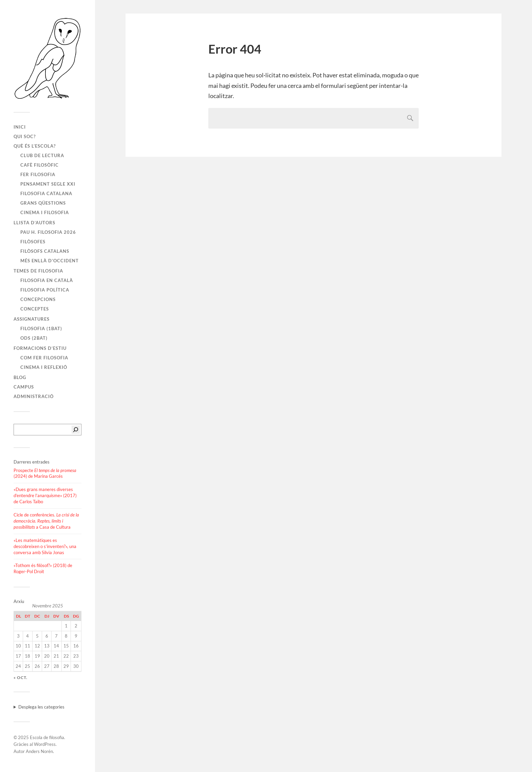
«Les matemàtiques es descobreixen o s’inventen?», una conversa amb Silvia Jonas (45, 546)
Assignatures (32, 319)
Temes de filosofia (38, 271)
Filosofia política (45, 290)
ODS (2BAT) (34, 338)
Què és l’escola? (35, 146)
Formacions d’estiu (40, 348)
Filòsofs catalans (45, 251)
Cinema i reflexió (44, 367)
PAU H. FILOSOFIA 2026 (48, 232)
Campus (24, 387)
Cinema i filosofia (45, 212)
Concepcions (38, 299)
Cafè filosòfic (40, 165)
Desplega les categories (41, 707)
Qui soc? (25, 136)
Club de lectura (42, 155)
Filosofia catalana (46, 193)
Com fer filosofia (44, 358)
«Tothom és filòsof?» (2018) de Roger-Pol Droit (43, 568)
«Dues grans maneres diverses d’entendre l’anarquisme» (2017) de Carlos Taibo (45, 495)
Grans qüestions (43, 203)
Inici (20, 127)
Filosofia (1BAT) (41, 328)
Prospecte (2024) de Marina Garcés (45, 473)
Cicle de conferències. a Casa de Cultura (46, 521)
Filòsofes (33, 242)
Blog (20, 377)
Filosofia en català (47, 280)
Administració (34, 396)
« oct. (21, 677)
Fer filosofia (38, 174)
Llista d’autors (34, 223)
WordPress (45, 744)
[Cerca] (76, 430)
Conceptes (35, 309)
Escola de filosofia (47, 737)
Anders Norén (39, 751)
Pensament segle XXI (48, 184)
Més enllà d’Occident (50, 261)
